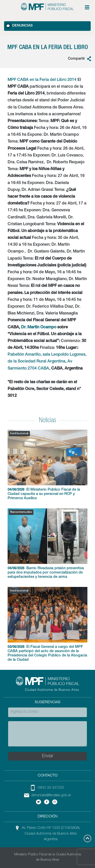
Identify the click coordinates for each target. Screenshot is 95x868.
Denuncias (19, 26)
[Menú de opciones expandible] (87, 7)
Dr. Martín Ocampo (39, 328)
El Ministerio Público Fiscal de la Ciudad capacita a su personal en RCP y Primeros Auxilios (48, 465)
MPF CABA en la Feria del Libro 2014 (42, 80)
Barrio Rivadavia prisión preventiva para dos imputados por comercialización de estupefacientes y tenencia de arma (48, 544)
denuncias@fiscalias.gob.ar (51, 795)
